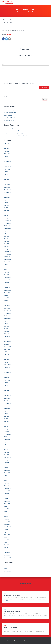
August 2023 (7, 231)
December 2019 (8, 339)
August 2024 (7, 200)
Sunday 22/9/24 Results (15, 128)
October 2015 (7, 468)
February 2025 (7, 185)
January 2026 (7, 156)
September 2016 (8, 439)
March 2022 (7, 275)
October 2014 (7, 499)
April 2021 (6, 303)
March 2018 (7, 393)
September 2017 (8, 408)
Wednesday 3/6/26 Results (9, 118)
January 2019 (7, 367)
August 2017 (7, 411)
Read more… (7, 601)
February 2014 (7, 519)
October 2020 (7, 316)
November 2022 (8, 254)
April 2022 (6, 272)
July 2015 (6, 475)
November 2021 (8, 285)
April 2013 (6, 545)
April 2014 (6, 514)
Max (7, 134)
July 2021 (6, 295)
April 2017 (6, 421)
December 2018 (8, 370)
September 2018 (8, 378)
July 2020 (6, 324)
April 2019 (6, 360)
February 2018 (7, 396)
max (7, 128)
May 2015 (6, 481)
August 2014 (7, 504)
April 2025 (6, 180)
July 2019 (6, 352)
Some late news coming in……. (10, 110)
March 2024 (7, 213)
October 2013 (7, 529)
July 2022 (6, 264)
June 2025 (7, 174)
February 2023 (7, 246)
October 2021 (7, 288)
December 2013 (8, 524)
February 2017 (7, 427)
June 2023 (7, 236)
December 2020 (8, 311)
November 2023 (8, 223)
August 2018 (7, 380)
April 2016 (6, 452)
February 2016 (7, 457)
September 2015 (8, 470)
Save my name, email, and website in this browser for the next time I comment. (20, 83)
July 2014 (6, 506)
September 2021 (8, 290)
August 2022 (7, 262)
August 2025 (7, 169)
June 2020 (7, 326)
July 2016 (6, 445)
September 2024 (8, 198)
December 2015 (8, 463)
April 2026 (6, 149)
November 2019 (8, 342)
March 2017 (7, 424)
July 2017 (6, 414)
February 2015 (7, 488)
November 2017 (8, 403)
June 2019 (7, 354)
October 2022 (7, 257)
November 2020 (8, 313)
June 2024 (7, 205)
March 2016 (7, 455)
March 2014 (7, 517)
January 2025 (7, 187)
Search (5, 96)
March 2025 (7, 182)
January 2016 (7, 460)
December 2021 (8, 282)
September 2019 (8, 347)
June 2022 (7, 267)
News (9, 35)
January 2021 (7, 308)
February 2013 (7, 550)
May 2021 (6, 300)
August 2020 (7, 321)
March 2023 (7, 244)
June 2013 (7, 540)
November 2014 (8, 496)
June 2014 (7, 509)
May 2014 (6, 511)
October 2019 (7, 344)
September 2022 (8, 259)
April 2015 (6, 483)
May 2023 (6, 239)
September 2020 (8, 319)
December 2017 (8, 401)
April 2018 (6, 390)
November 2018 (8, 372)
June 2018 (7, 385)
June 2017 (7, 416)
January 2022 (7, 280)
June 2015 (7, 478)
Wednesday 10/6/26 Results (10, 113)
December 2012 (8, 555)
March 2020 (7, 331)
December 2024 (8, 190)
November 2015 (8, 465)
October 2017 (7, 406)
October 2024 (7, 195)
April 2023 (6, 241)
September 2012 (8, 558)
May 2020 (6, 329)
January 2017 (7, 429)
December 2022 (8, 252)
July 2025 (6, 172)
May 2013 (6, 542)
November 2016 (8, 434)
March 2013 (7, 547)
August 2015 (7, 473)
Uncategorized (8, 571)
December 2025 (8, 159)
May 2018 (6, 388)
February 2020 (7, 334)
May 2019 (6, 357)
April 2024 (6, 210)
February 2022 (7, 277)
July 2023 (6, 234)
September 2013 (8, 532)
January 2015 (7, 491)
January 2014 (7, 522)
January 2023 (7, 249)
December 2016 (8, 432)
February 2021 (7, 306)
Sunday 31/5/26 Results (9, 120)
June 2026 (7, 144)
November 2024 (8, 192)
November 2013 (8, 527)
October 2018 (7, 375)
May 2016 (6, 450)
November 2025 (8, 162)
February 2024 (7, 216)
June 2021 (7, 298)
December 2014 (8, 493)
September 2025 (8, 167)
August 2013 (7, 535)
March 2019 (7, 362)
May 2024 (6, 208)
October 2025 (7, 164)
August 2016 (7, 442)
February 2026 (7, 154)
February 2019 (7, 365)
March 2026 (7, 151)
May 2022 (6, 270)
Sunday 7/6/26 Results (8, 115)
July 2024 (6, 203)
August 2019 (7, 349)
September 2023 (8, 228)
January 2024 (7, 218)
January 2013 (7, 553)
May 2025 (6, 177)
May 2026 (6, 146)
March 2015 (7, 486)
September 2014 (8, 501)
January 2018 (7, 398)
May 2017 (6, 419)
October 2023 (7, 226)
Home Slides (7, 566)
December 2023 (8, 221)
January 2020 (7, 336)
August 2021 (7, 293)
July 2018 (6, 383)
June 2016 (7, 447)
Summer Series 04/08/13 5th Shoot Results (20, 132)
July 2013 (6, 537)
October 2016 (7, 437)
